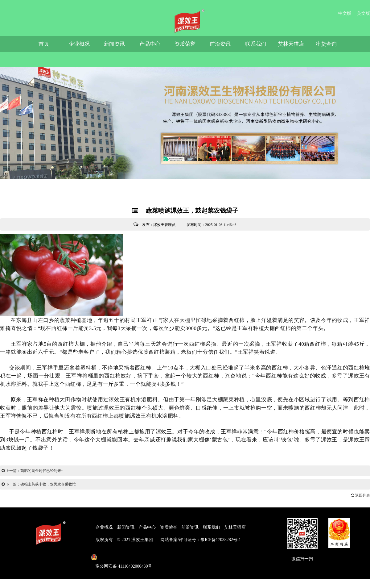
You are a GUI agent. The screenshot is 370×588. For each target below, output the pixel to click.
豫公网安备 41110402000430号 (124, 566)
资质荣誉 (185, 44)
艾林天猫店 (291, 44)
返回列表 (361, 495)
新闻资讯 (114, 44)
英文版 (364, 13)
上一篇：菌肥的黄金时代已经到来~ (32, 471)
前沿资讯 (220, 44)
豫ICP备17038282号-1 (221, 540)
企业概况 (79, 44)
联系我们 (256, 44)
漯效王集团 (142, 540)
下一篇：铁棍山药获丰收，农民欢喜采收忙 (39, 484)
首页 (44, 44)
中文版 (345, 13)
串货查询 (326, 44)
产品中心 (150, 44)
